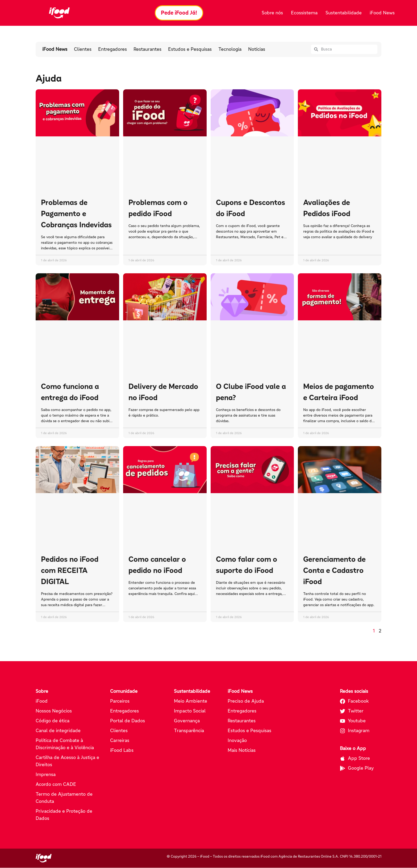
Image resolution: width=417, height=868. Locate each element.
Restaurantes (147, 49)
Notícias (257, 49)
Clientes (83, 49)
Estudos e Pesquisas (190, 49)
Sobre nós (272, 13)
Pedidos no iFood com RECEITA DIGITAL (70, 571)
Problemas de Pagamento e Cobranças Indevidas (76, 214)
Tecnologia (230, 49)
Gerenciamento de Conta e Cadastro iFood (334, 571)
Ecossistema (304, 13)
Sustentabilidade (344, 13)
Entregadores (112, 49)
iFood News (382, 13)
